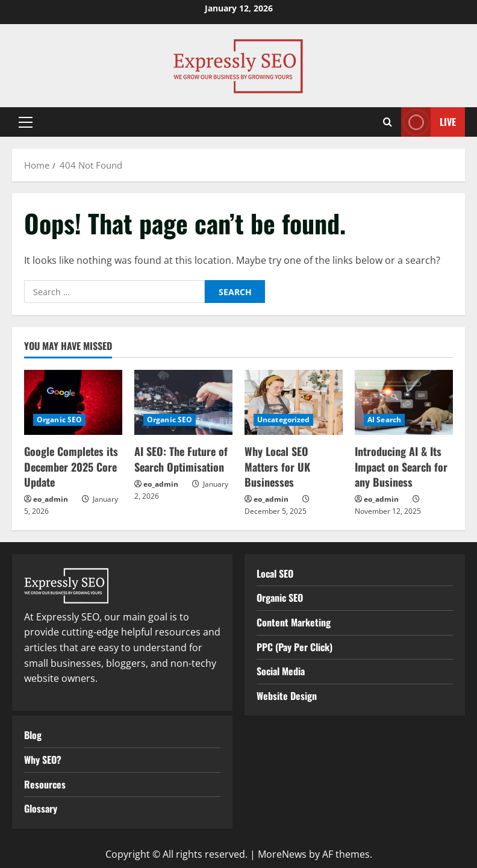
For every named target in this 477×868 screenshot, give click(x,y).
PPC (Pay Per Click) (295, 647)
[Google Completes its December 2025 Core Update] (73, 403)
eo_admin (51, 499)
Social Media (281, 671)
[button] (26, 122)
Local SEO (275, 573)
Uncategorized (283, 420)
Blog (33, 735)
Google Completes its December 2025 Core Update (71, 466)
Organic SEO (59, 420)
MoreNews (282, 854)
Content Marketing (294, 622)
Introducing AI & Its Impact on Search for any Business (401, 466)
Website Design (287, 696)
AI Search (384, 420)
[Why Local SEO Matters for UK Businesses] (294, 403)
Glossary (41, 808)
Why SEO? (43, 760)
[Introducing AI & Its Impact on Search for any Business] (404, 403)
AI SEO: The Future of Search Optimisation (181, 459)
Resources (45, 784)
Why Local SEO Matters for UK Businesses (277, 466)
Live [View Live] (429, 122)
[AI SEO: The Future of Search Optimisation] (183, 403)
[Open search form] (388, 122)
